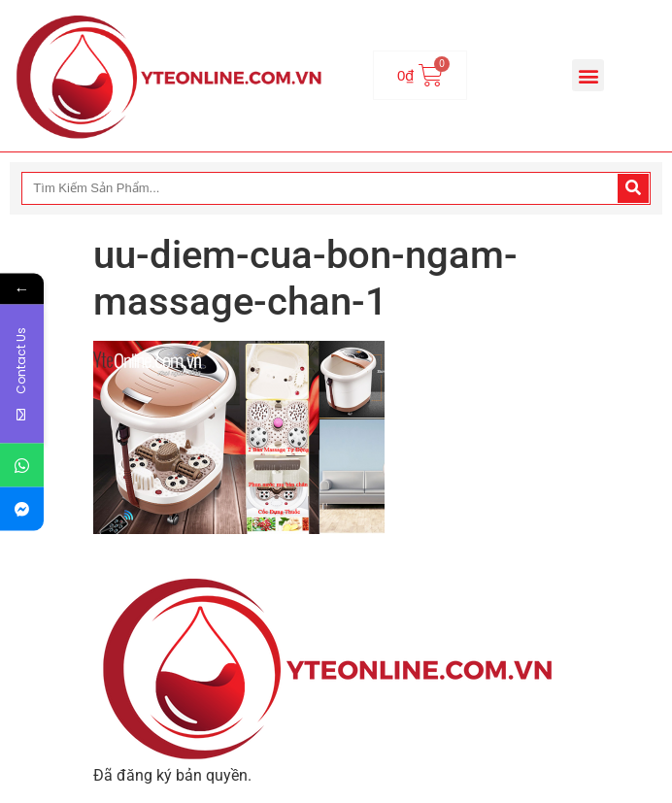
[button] (588, 75)
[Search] (633, 188)
